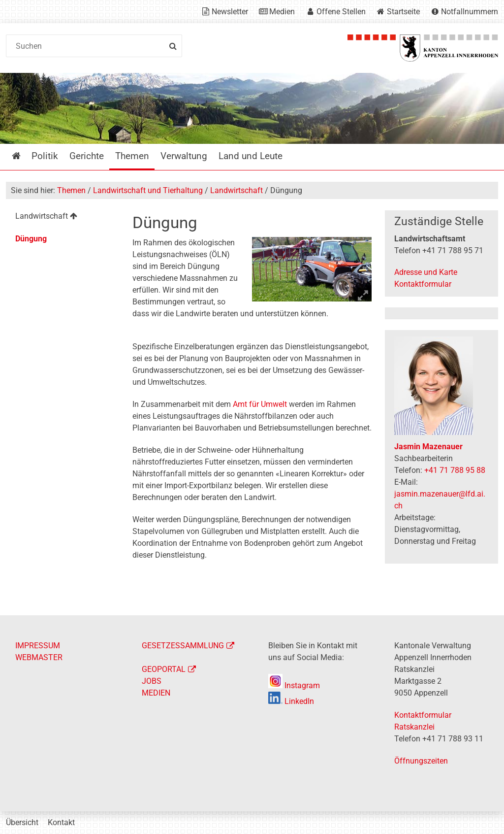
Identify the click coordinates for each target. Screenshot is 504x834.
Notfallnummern (470, 12)
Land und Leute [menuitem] (251, 156)
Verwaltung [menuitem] (184, 156)
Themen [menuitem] (132, 156)
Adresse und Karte (426, 272)
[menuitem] (63, 217)
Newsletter (230, 12)
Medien (282, 12)
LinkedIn (291, 701)
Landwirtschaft (236, 190)
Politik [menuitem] (45, 156)
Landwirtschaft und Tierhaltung (148, 190)
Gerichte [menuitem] (87, 156)
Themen (71, 190)
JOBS (152, 681)
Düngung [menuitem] (31, 239)
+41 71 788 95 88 (455, 470)
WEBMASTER (39, 657)
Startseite (403, 12)
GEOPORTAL (164, 669)
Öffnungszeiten (421, 761)
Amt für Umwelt (260, 404)
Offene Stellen (341, 12)
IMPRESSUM (38, 646)
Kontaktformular (423, 284)
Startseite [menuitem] (23, 156)
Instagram (294, 685)
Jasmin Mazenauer (428, 447)
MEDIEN (156, 693)
